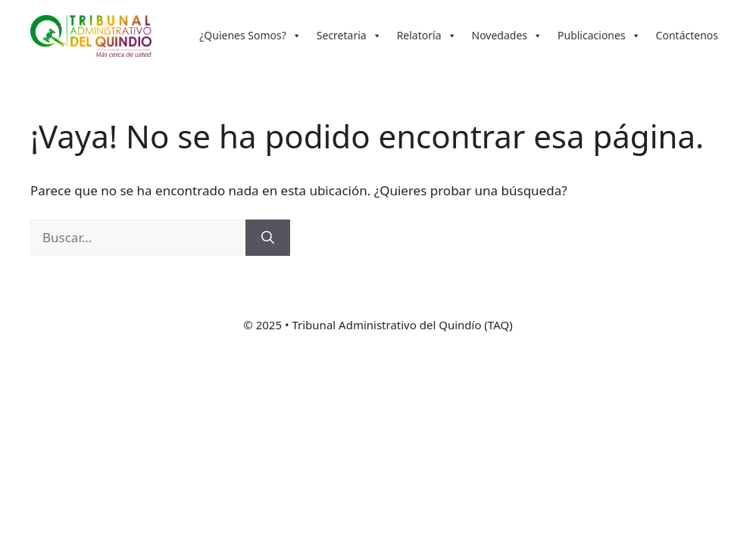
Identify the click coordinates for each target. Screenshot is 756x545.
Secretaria (349, 36)
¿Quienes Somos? (250, 36)
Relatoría (427, 36)
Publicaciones (599, 36)
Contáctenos (687, 35)
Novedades (508, 36)
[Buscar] (268, 238)
